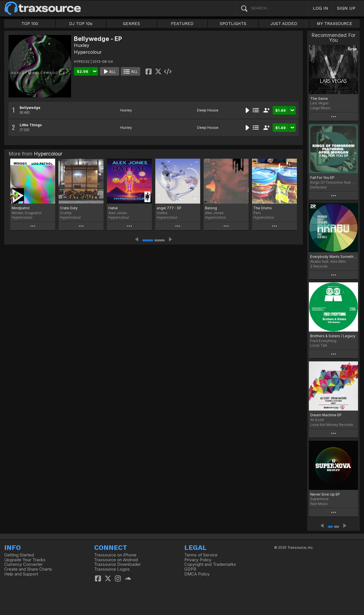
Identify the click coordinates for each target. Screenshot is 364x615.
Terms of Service (201, 555)
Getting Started (19, 555)
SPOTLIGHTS (233, 24)
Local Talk (319, 345)
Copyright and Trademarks (210, 564)
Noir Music (319, 504)
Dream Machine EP (326, 415)
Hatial (113, 208)
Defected (318, 187)
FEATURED (182, 24)
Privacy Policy (198, 560)
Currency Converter (23, 564)
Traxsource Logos (112, 569)
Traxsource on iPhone (115, 555)
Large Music (320, 108)
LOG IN (320, 8)
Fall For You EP (322, 178)
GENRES (131, 24)
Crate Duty (69, 208)
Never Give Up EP (325, 494)
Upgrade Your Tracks (25, 560)
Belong (211, 208)
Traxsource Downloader (117, 564)
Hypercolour (88, 52)
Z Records (319, 266)
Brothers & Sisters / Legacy (333, 336)
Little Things (31, 125)
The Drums (263, 208)
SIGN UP (346, 8)
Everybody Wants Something (333, 257)
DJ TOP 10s (81, 24)
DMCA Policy (197, 574)
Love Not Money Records (332, 425)
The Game (319, 99)
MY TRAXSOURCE (335, 24)
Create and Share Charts (28, 569)
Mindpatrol (21, 208)
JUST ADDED (284, 24)
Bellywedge (30, 108)
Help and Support (21, 574)
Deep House (208, 110)
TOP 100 (30, 24)
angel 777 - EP (169, 208)
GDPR (190, 569)
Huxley (82, 45)
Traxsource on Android (116, 560)
